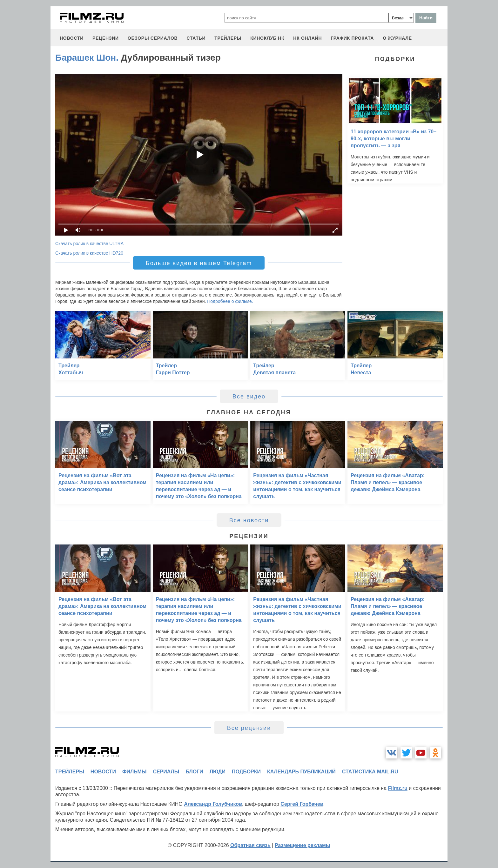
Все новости (249, 520)
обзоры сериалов (153, 38)
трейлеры (228, 38)
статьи (196, 38)
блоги (194, 772)
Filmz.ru (397, 788)
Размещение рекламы (303, 845)
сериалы (166, 772)
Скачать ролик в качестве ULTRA (89, 244)
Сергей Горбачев (302, 804)
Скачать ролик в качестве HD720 (89, 253)
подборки (246, 772)
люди (218, 772)
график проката (352, 38)
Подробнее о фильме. (230, 301)
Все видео (249, 397)
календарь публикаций (301, 772)
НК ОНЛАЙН (307, 38)
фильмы (134, 772)
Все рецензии (249, 728)
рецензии (106, 38)
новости (72, 38)
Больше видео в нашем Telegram (199, 263)
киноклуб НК (267, 38)
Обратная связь (250, 845)
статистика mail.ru (370, 772)
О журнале (397, 38)
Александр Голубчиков (213, 804)
